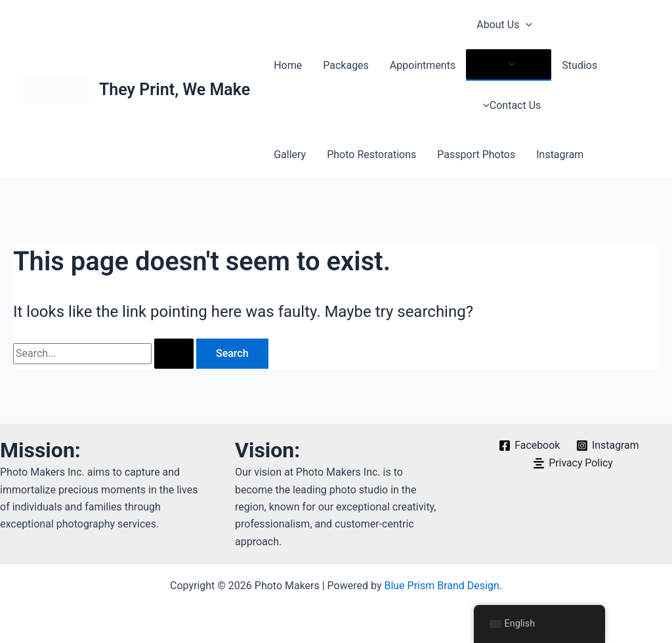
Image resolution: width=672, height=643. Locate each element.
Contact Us (509, 105)
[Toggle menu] (509, 64)
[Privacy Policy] (573, 463)
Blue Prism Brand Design (441, 586)
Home (288, 65)
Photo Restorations (371, 155)
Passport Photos (476, 155)
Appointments (423, 65)
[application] (526, 25)
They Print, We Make (175, 90)
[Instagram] (608, 446)
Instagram (560, 155)
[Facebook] (529, 446)
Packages (346, 65)
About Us (504, 25)
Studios (579, 65)
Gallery (290, 155)
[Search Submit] (174, 354)
